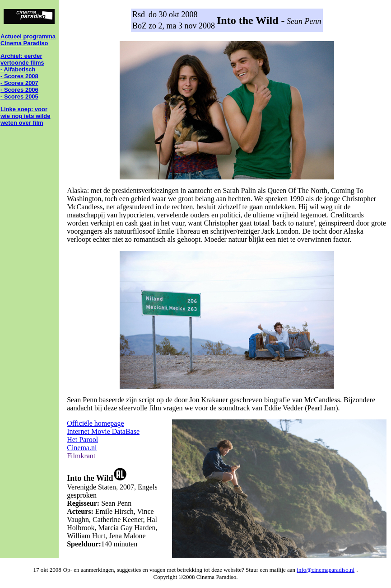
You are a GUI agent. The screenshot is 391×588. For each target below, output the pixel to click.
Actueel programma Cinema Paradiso (28, 40)
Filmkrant (81, 456)
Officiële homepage (95, 423)
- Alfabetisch (18, 69)
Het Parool (82, 440)
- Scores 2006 (19, 90)
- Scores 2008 (19, 76)
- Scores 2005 (19, 96)
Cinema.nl (82, 448)
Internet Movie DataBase (103, 431)
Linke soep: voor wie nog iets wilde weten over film (26, 116)
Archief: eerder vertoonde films (22, 59)
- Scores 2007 (19, 83)
